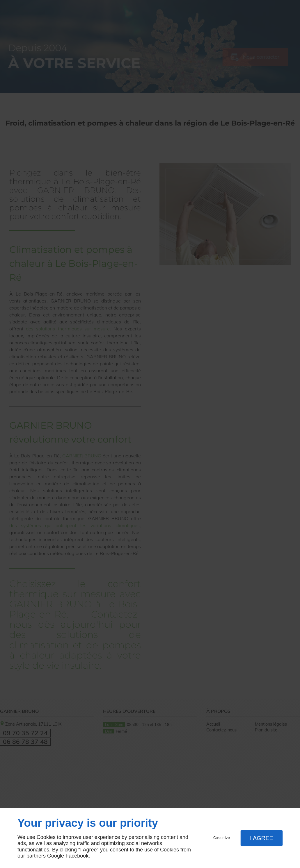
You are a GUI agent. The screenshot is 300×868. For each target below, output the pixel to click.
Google (56, 856)
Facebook (77, 856)
